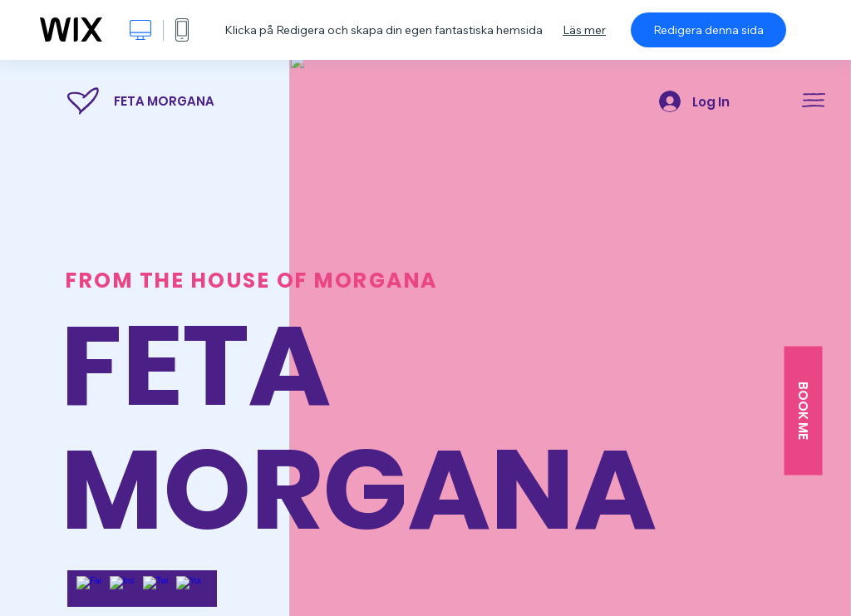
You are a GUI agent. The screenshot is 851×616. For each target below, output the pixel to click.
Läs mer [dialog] (584, 30)
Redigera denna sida (708, 30)
